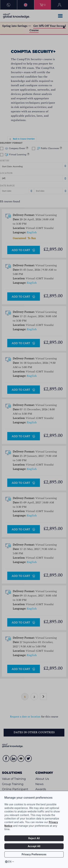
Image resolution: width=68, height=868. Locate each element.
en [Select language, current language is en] (10, 862)
